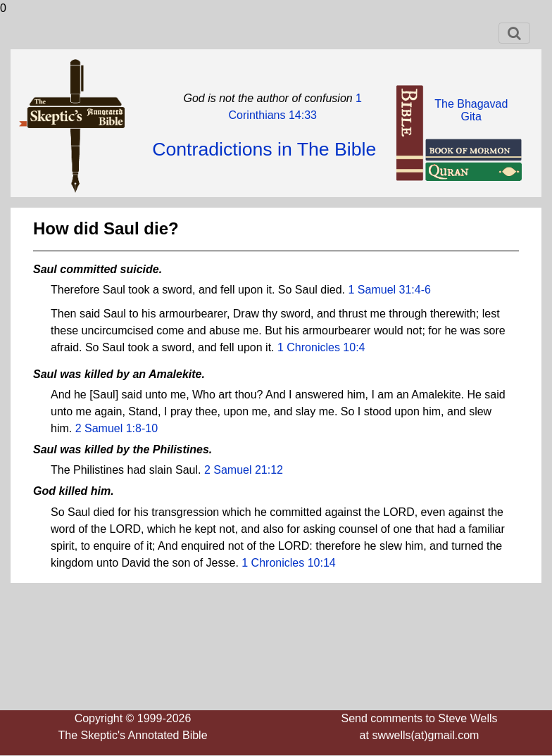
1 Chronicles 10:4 (321, 347)
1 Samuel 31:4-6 (389, 290)
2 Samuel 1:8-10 (117, 428)
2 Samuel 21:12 (244, 470)
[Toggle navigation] (514, 33)
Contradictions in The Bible (264, 149)
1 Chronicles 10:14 (288, 563)
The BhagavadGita (471, 110)
